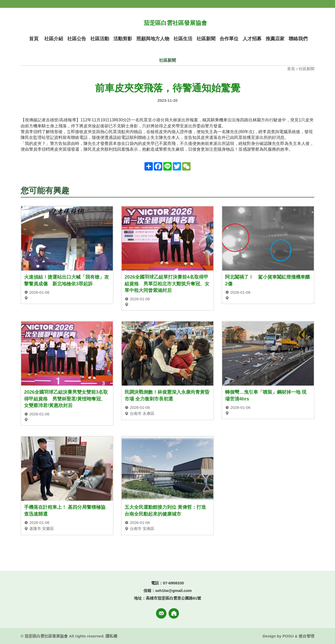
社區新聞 (306, 69)
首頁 (292, 69)
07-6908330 (173, 583)
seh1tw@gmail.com (174, 591)
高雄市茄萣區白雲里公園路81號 (174, 598)
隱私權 (111, 636)
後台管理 (306, 636)
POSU (288, 636)
